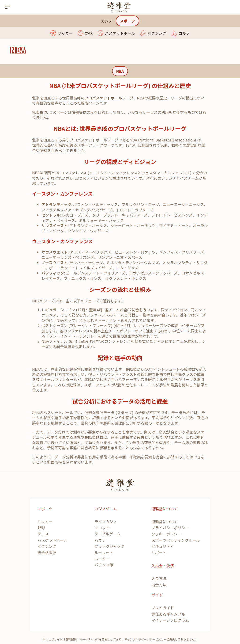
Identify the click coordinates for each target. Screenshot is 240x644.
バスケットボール (120, 33)
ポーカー (102, 559)
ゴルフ (184, 33)
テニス (43, 534)
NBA (120, 71)
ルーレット (104, 553)
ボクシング (157, 33)
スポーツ (127, 21)
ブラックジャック (109, 546)
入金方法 (159, 578)
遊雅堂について (165, 522)
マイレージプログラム (170, 620)
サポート (159, 553)
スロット (102, 528)
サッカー (65, 33)
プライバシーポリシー (170, 528)
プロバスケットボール (103, 98)
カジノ (107, 21)
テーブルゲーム (107, 534)
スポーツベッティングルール (176, 540)
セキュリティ (163, 546)
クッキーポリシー (166, 534)
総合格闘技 (47, 553)
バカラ (100, 540)
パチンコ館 (104, 565)
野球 (89, 33)
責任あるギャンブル (168, 614)
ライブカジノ (106, 522)
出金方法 (159, 585)
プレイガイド (163, 608)
